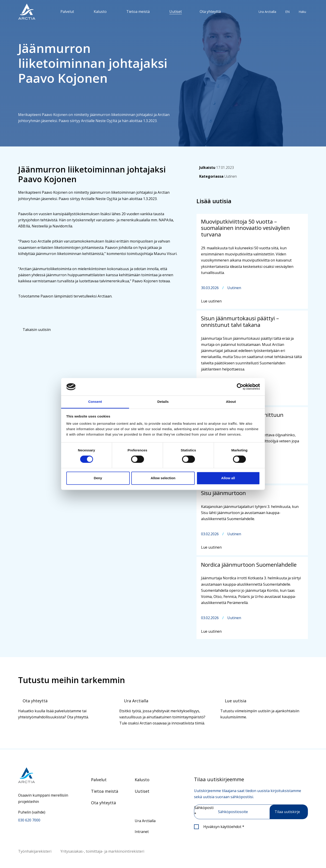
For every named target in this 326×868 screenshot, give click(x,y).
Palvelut (67, 12)
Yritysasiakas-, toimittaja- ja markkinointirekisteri (102, 851)
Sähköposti (204, 811)
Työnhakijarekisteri (35, 851)
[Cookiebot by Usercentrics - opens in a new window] (240, 387)
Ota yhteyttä (210, 12)
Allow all (228, 478)
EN (287, 12)
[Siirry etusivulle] (43, 775)
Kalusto (100, 12)
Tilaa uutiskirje (287, 812)
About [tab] (231, 402)
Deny (98, 478)
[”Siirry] (27, 12)
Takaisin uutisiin (37, 330)
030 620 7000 (29, 820)
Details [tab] (163, 402)
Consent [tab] (95, 402)
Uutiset (176, 12)
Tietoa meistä (138, 12)
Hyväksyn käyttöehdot (224, 827)
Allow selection (163, 478)
